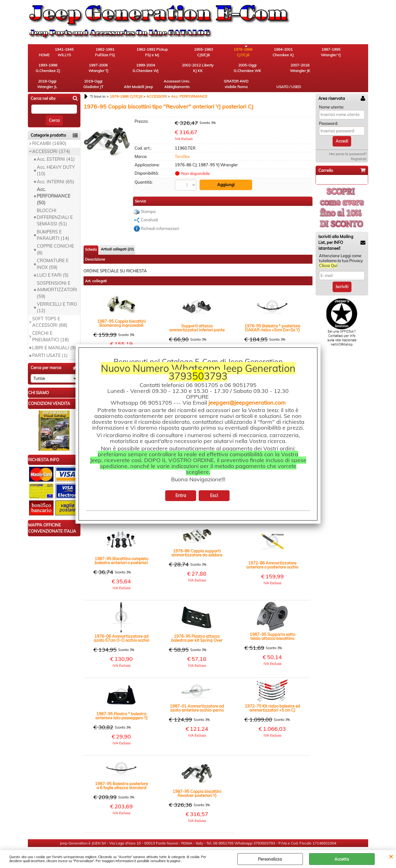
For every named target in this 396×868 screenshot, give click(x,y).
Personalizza (270, 859)
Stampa (148, 198)
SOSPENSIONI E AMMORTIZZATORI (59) (57, 277)
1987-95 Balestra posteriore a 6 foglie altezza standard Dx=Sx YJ (121, 772)
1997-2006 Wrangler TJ (351, 53)
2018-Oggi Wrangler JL (181, 70)
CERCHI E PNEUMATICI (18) (51, 323)
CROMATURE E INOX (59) (53, 251)
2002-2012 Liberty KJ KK (79, 70)
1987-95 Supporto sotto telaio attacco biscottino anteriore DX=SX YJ (272, 623)
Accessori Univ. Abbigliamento (283, 70)
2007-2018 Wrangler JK (147, 70)
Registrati (359, 146)
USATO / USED (351, 73)
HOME (45, 55)
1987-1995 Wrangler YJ (283, 53)
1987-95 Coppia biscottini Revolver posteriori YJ (197, 780)
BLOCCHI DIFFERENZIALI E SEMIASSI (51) (55, 204)
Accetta (342, 859)
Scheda (91, 236)
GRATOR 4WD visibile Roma (317, 70)
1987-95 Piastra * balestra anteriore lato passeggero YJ (121, 702)
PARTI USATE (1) (50, 342)
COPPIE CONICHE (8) (55, 236)
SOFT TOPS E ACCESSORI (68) (50, 309)
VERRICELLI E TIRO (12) (57, 294)
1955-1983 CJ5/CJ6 (181, 53)
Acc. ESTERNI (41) (56, 146)
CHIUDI (391, 856)
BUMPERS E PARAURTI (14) (53, 222)
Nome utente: (331, 94)
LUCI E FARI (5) (53, 262)
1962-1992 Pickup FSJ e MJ (147, 53)
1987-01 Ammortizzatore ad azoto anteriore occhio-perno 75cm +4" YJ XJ (197, 695)
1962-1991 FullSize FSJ (113, 53)
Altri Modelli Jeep (249, 70)
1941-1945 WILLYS (79, 53)
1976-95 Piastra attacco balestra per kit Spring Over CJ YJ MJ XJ (197, 625)
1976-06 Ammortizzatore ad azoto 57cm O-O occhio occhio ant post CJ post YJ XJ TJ (121, 625)
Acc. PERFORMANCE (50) (54, 183)
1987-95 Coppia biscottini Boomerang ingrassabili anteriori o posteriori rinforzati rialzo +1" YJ (121, 310)
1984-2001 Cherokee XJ (249, 53)
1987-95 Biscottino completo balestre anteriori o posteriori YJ (121, 547)
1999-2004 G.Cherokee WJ (45, 70)
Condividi (149, 206)
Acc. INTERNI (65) (56, 168)
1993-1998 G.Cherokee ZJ (317, 53)
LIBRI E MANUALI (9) (54, 334)
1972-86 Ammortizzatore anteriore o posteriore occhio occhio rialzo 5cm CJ (272, 551)
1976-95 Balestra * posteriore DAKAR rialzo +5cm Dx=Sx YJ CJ (272, 314)
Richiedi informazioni (160, 215)
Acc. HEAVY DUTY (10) (56, 157)
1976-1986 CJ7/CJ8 (215, 53)
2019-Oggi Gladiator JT (215, 70)
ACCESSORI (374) (51, 138)
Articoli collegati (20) (117, 236)
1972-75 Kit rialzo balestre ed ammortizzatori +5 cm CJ (272, 695)
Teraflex (182, 143)
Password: (329, 110)
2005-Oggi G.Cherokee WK (113, 70)
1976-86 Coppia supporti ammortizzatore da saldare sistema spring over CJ (197, 539)
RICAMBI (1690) (49, 130)
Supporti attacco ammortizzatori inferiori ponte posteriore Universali (197, 314)
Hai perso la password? (348, 141)
